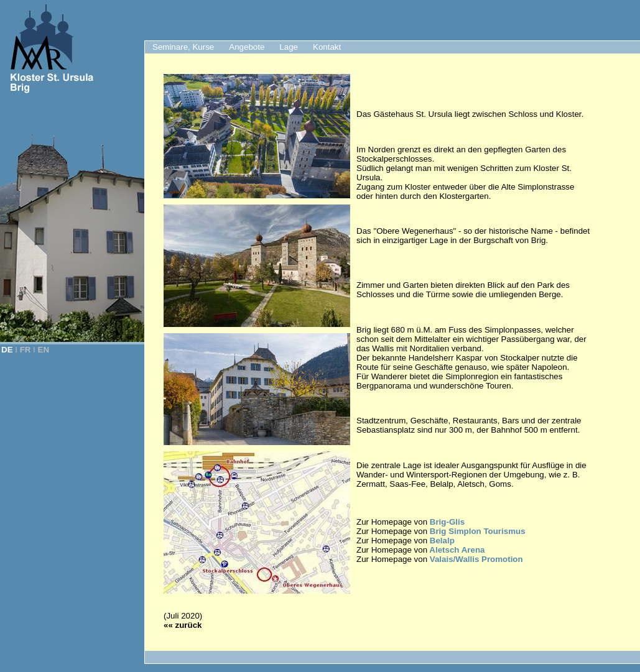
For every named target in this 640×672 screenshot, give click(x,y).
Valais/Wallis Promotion (476, 559)
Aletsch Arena (456, 550)
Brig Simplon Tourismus (478, 531)
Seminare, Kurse (183, 47)
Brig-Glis (447, 522)
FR (26, 350)
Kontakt (327, 47)
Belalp (442, 541)
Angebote (247, 47)
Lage (289, 47)
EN (44, 350)
